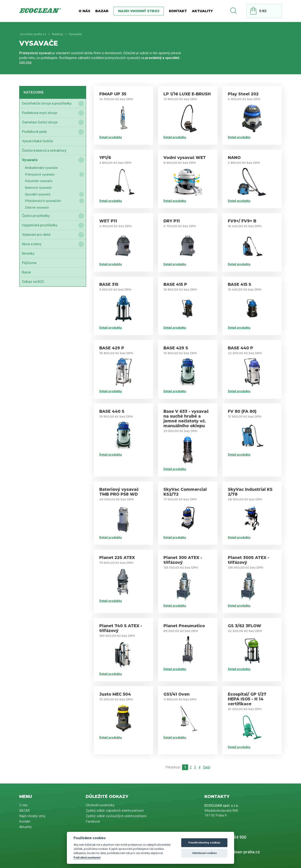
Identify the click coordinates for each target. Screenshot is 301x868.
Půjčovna (29, 263)
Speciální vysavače (38, 194)
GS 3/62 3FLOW (245, 626)
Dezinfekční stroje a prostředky (47, 103)
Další (207, 767)
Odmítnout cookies (204, 853)
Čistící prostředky (36, 216)
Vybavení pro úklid (36, 235)
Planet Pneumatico (184, 626)
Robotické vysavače (39, 181)
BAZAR (102, 11)
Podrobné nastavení (87, 857)
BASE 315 (109, 284)
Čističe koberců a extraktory (44, 150)
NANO (234, 158)
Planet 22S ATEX (117, 558)
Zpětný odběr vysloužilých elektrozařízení (116, 816)
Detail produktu (111, 137)
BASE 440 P (240, 348)
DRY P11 (172, 221)
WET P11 (108, 221)
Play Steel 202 (243, 94)
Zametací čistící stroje (40, 122)
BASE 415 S (240, 284)
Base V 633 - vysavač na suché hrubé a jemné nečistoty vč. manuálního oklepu (186, 419)
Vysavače (30, 160)
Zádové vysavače (37, 208)
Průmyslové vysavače (40, 174)
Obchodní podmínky (100, 805)
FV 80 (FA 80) (242, 411)
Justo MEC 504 (115, 694)
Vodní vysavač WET (185, 158)
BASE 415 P (175, 284)
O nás (84, 11)
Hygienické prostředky (40, 225)
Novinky (28, 253)
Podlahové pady (34, 132)
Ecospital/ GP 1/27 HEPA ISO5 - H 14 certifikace (247, 699)
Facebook (93, 821)
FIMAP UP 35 (113, 94)
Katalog (57, 34)
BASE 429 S (176, 348)
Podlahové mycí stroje (40, 113)
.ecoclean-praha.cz (33, 34)
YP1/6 (105, 158)
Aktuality (202, 11)
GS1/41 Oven (177, 694)
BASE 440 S (112, 411)
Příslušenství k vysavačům (43, 201)
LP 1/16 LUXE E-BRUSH (187, 94)
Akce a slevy (32, 244)
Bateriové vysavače (38, 188)
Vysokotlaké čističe (37, 141)
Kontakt (178, 11)
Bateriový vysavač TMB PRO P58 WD (119, 492)
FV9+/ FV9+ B (242, 221)
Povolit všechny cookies (204, 843)
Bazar (27, 272)
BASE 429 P (112, 348)
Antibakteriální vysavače (41, 168)
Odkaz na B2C (33, 282)
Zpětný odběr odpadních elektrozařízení (115, 811)
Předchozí (173, 767)
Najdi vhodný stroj (139, 11)
